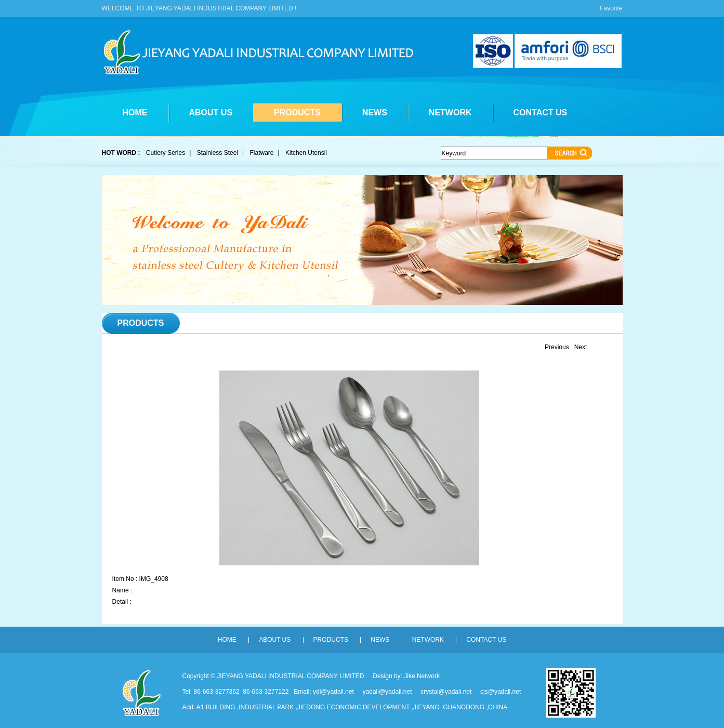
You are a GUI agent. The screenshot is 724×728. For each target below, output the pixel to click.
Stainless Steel (218, 153)
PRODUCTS (297, 112)
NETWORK (450, 112)
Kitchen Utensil (306, 153)
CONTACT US (541, 112)
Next (581, 347)
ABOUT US (211, 112)
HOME (135, 112)
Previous (557, 347)
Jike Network (422, 676)
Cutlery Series (166, 153)
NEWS (375, 112)
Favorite (611, 8)
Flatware (262, 153)
